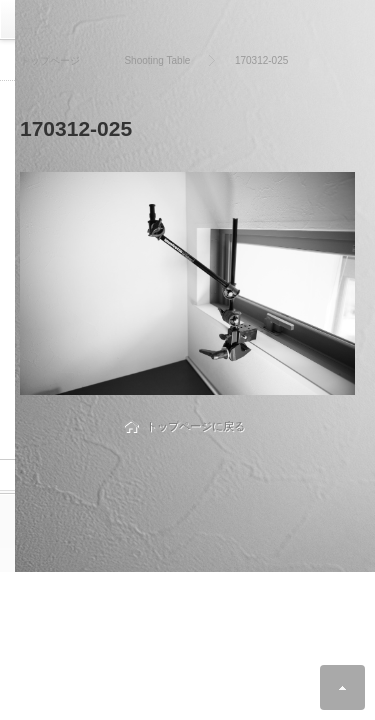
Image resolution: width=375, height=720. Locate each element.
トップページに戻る (195, 426)
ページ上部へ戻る (342, 687)
